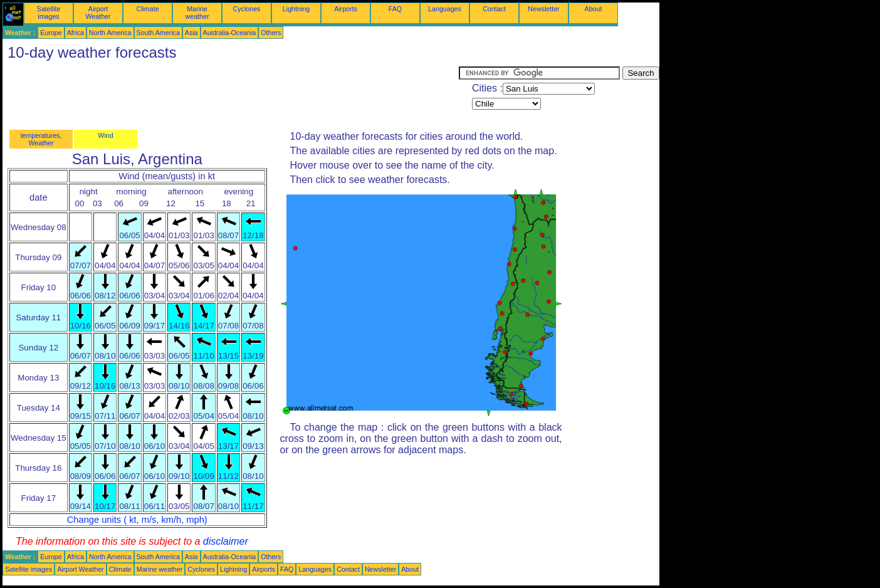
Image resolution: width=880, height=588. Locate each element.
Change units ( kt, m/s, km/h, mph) (137, 520)
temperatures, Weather (41, 139)
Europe (51, 33)
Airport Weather (98, 13)
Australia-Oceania (230, 33)
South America (158, 33)
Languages (445, 9)
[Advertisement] (231, 95)
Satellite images (49, 13)
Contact (494, 9)
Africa (76, 33)
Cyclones (247, 9)
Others (271, 33)
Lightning (296, 9)
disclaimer (226, 541)
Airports (346, 9)
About (594, 9)
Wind (105, 135)
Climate (147, 9)
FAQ (395, 9)
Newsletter (543, 9)
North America (110, 33)
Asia (191, 33)
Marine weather (197, 13)
